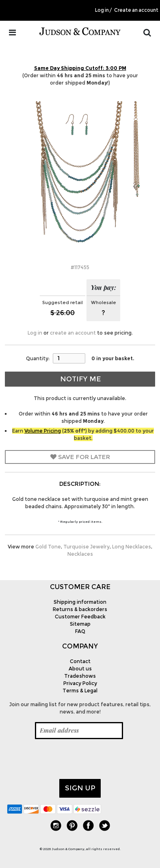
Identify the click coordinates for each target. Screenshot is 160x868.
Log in (102, 10)
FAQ (80, 631)
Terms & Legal (80, 691)
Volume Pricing (43, 431)
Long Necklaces (132, 547)
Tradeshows (80, 676)
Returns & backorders (80, 609)
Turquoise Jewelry (86, 547)
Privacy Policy (80, 683)
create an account (73, 333)
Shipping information (80, 602)
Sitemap (80, 624)
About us (80, 669)
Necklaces (80, 554)
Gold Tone (48, 547)
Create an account (136, 10)
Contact (80, 661)
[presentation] (69, 759)
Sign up (80, 788)
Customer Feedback (80, 617)
